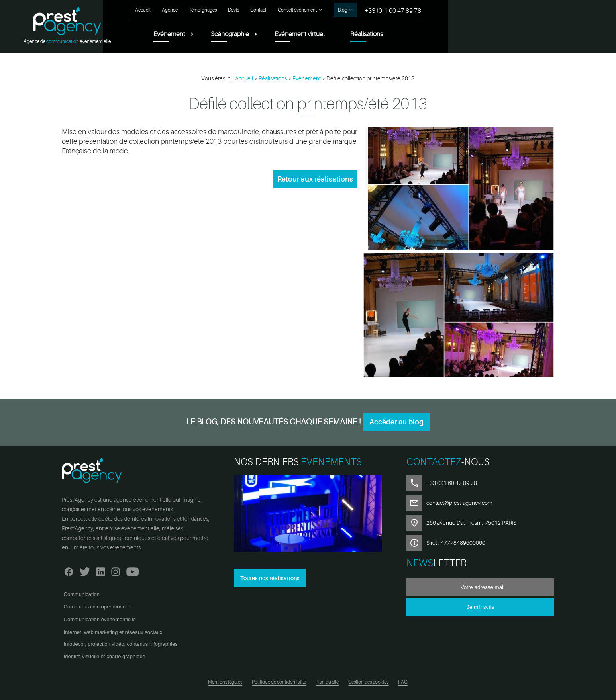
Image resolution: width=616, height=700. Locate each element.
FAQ (403, 682)
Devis (405, 10)
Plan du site (327, 682)
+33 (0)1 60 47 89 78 (565, 11)
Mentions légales (225, 682)
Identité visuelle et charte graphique (105, 656)
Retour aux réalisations (315, 179)
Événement (341, 34)
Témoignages (375, 10)
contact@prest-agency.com (459, 503)
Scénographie (402, 34)
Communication (82, 594)
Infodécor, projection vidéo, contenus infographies (121, 644)
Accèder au (396, 422)
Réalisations (538, 34)
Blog (514, 10)
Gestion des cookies (368, 682)
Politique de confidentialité (279, 682)
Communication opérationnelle (99, 607)
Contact (430, 10)
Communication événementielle (100, 619)
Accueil (315, 10)
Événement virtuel (471, 34)
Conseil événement (469, 10)
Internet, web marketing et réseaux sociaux (113, 632)
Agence (341, 10)
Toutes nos (270, 578)
